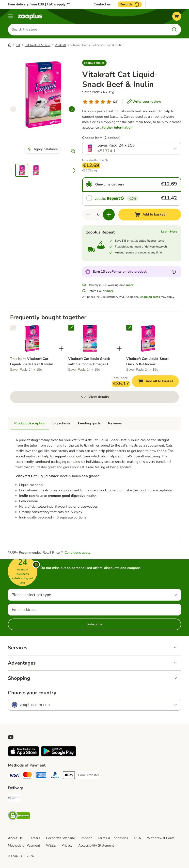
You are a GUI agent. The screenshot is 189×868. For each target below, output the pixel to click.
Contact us (102, 4)
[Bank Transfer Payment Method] (89, 775)
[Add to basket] (150, 215)
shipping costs (150, 297)
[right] (72, 109)
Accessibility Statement (96, 845)
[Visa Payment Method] (14, 776)
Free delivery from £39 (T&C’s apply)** (39, 4)
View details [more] (95, 397)
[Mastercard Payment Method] (28, 776)
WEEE (51, 845)
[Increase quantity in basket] (109, 215)
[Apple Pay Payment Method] (69, 776)
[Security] (19, 816)
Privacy (67, 845)
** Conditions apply (75, 553)
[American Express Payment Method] (41, 776)
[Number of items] (98, 215)
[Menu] (11, 16)
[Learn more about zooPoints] (174, 272)
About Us (15, 838)
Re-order (130, 4)
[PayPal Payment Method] (55, 776)
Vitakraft (60, 45)
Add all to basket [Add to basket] (158, 382)
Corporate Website (60, 838)
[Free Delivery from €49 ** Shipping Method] (14, 799)
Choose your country (32, 693)
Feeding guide (89, 424)
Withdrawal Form (161, 838)
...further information (116, 127)
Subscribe (94, 624)
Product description (30, 424)
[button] (94, 63)
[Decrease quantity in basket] (88, 215)
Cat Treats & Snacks (38, 45)
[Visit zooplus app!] (24, 755)
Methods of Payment (24, 845)
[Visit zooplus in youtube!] (11, 737)
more (130, 285)
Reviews (115, 424)
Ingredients (62, 424)
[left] (13, 109)
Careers (34, 838)
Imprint (86, 838)
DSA (137, 838)
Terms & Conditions (113, 838)
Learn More (169, 232)
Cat (18, 45)
